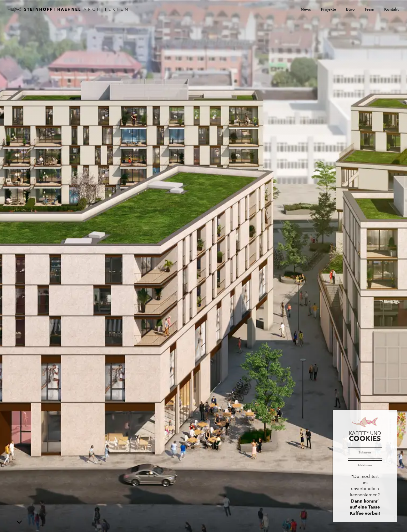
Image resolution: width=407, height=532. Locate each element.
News (306, 10)
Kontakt (391, 10)
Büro (350, 10)
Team (369, 10)
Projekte (329, 10)
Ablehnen (365, 465)
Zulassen (365, 453)
